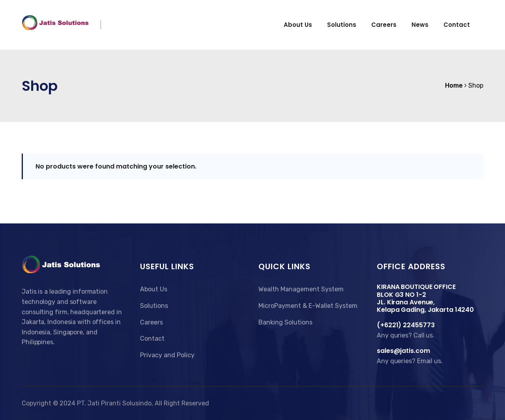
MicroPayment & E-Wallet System (308, 306)
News (420, 25)
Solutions (342, 25)
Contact (457, 25)
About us (298, 25)
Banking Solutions (285, 322)
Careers (384, 25)
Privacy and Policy (167, 355)
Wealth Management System (301, 289)
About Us (154, 289)
